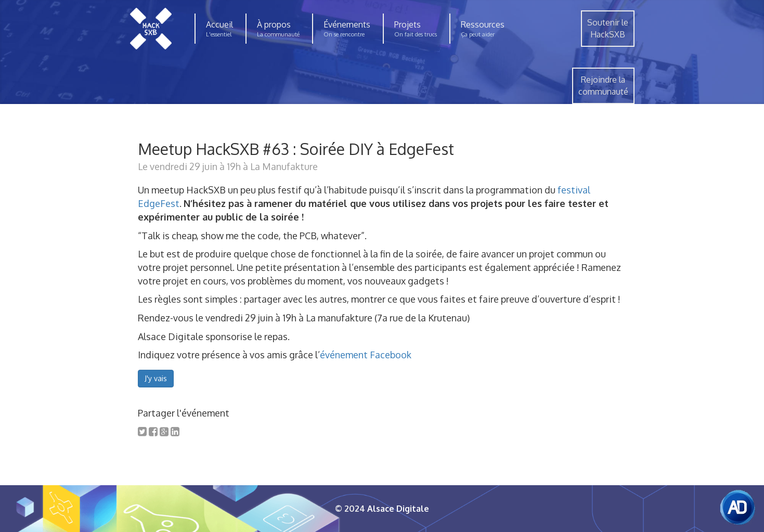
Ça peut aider (478, 34)
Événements (347, 24)
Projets (407, 24)
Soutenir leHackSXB (608, 28)
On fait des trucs (416, 34)
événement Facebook (366, 355)
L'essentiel (219, 34)
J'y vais (156, 378)
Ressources (483, 24)
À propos (274, 24)
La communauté (278, 34)
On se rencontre (344, 34)
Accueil (219, 24)
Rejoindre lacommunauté (603, 86)
